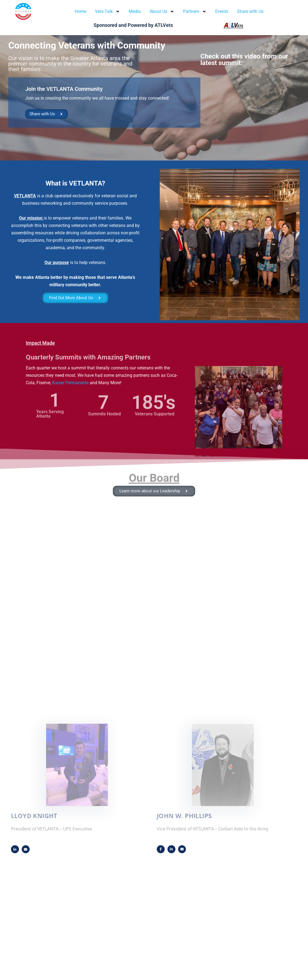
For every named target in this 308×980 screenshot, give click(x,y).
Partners (195, 12)
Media (135, 11)
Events (222, 11)
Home (80, 11)
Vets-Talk (107, 12)
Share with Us (250, 11)
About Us (162, 12)
